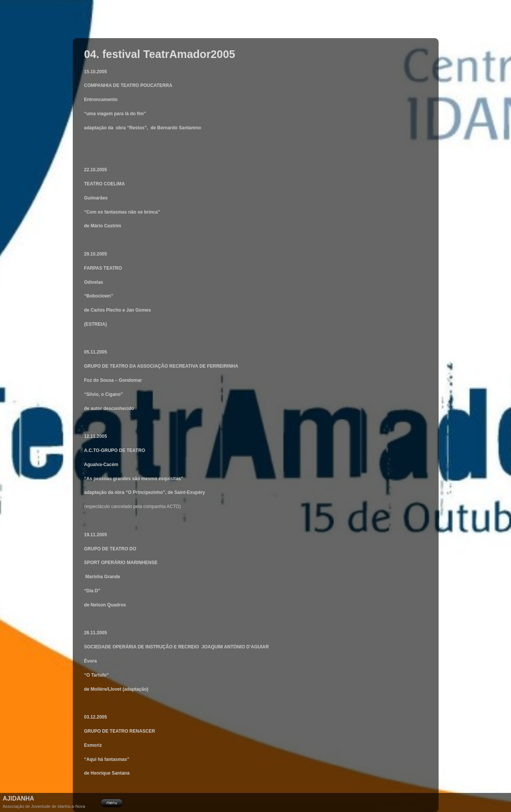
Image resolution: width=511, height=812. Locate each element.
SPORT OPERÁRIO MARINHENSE (121, 563)
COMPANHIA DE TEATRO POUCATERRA (128, 85)
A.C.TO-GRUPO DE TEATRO (115, 450)
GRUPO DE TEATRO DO (110, 549)
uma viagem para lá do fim (115, 114)
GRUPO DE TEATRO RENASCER (120, 731)
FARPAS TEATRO (104, 268)
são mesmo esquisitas (157, 479)
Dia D (92, 591)
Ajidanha (18, 798)
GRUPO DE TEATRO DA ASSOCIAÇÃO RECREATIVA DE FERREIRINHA (163, 366)
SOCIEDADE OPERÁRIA (111, 647)
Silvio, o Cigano (104, 394)
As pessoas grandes (109, 479)
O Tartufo (97, 675)
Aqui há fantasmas (107, 759)
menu (112, 802)
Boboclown (99, 296)
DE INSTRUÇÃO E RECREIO (169, 647)
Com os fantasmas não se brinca (122, 212)
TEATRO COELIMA (105, 184)
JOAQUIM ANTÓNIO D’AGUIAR (235, 647)
